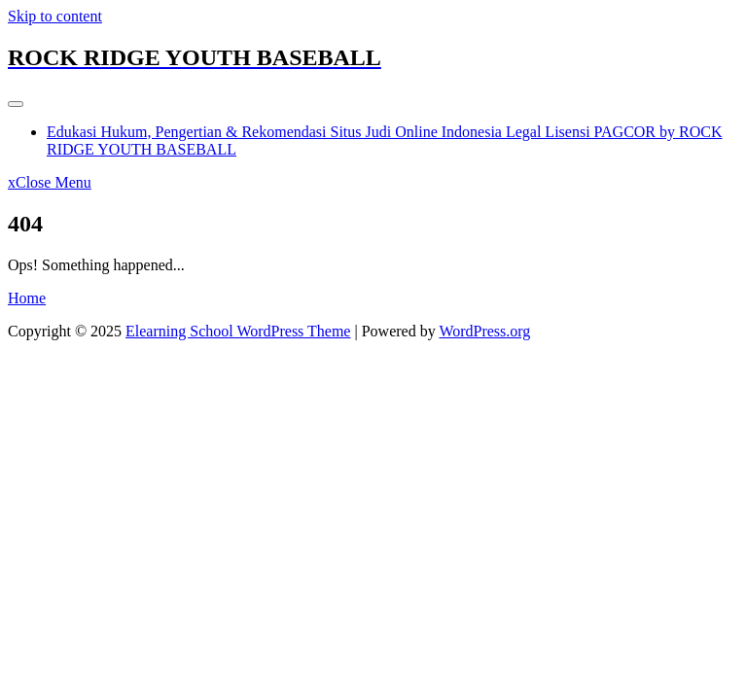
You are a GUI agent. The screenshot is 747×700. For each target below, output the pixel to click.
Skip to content (55, 16)
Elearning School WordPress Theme (238, 331)
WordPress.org (484, 331)
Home (27, 298)
